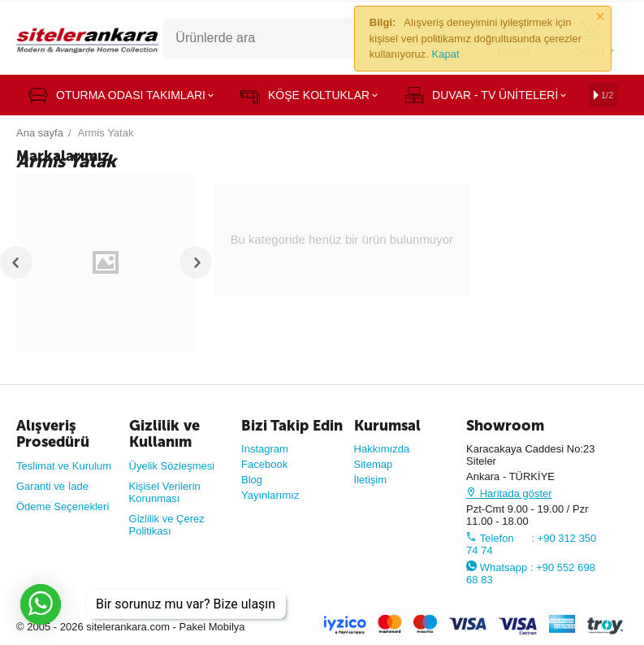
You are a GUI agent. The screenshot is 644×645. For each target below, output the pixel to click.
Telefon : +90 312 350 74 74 (531, 544)
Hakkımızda (382, 449)
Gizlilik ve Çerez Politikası (167, 525)
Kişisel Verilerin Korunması (165, 492)
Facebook (264, 464)
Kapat (446, 54)
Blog (252, 480)
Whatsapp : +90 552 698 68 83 (531, 574)
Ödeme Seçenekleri (63, 506)
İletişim (371, 480)
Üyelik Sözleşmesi (172, 466)
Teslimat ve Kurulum (64, 466)
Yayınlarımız (270, 495)
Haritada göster (509, 493)
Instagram (265, 449)
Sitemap (374, 464)
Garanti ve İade (52, 486)
